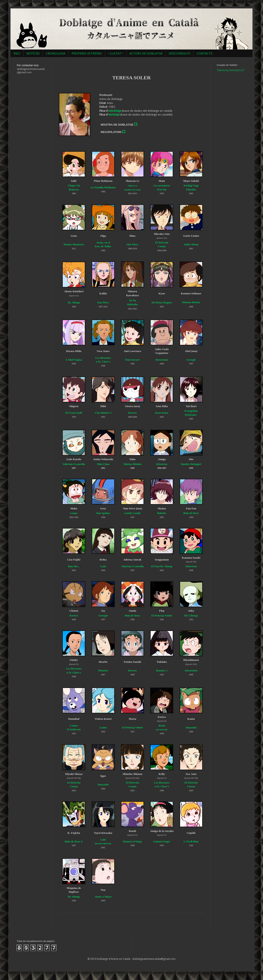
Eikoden (191, 189)
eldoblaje (114, 114)
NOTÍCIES (33, 53)
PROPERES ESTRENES (87, 53)
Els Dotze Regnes (162, 302)
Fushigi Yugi (191, 185)
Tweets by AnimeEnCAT (231, 70)
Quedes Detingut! (191, 464)
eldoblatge (115, 111)
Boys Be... (74, 566)
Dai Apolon (103, 513)
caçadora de (130, 190)
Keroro (132, 413)
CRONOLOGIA (56, 53)
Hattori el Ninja (132, 841)
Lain (103, 566)
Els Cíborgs (191, 615)
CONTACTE (204, 53)
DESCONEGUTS (180, 53)
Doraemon (191, 670)
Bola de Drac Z (74, 841)
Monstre (103, 670)
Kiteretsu (162, 464)
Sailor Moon (191, 244)
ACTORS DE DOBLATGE (146, 53)
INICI (17, 53)
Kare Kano (162, 413)
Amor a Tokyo (103, 897)
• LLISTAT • (116, 53)
